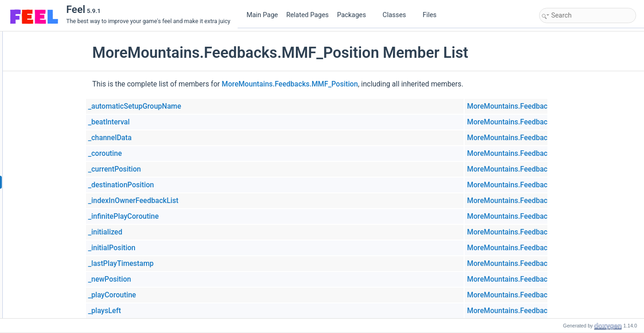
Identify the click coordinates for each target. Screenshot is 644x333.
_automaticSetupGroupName (191, 106)
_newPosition (166, 279)
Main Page (262, 15)
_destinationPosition (178, 185)
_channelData (166, 138)
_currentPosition (171, 169)
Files (433, 15)
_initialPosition (169, 248)
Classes (398, 15)
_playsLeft (161, 311)
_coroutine (162, 154)
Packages (355, 15)
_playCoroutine (169, 295)
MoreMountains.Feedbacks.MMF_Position (347, 84)
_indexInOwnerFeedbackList (190, 201)
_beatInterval (166, 122)
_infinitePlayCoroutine (180, 216)
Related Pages (307, 15)
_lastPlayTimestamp (178, 264)
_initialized (162, 232)
